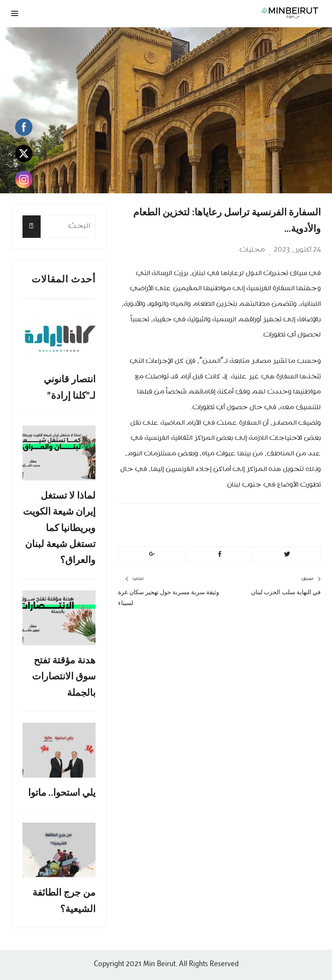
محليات (252, 250)
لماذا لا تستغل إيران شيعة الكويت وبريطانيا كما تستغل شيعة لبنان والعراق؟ (59, 528)
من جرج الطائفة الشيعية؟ (64, 900)
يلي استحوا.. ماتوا (62, 793)
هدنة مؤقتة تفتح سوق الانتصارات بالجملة (64, 676)
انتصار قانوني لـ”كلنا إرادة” (70, 387)
